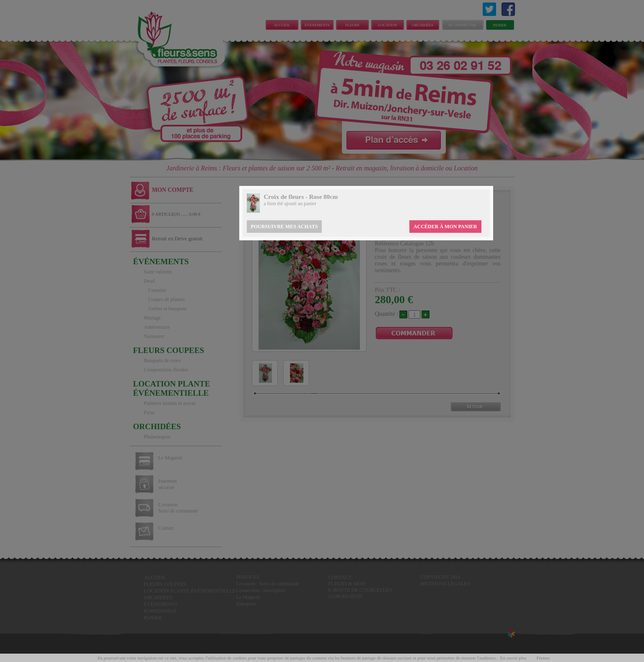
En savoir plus (513, 658)
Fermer (543, 658)
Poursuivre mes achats (284, 227)
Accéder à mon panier (445, 227)
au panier (307, 203)
